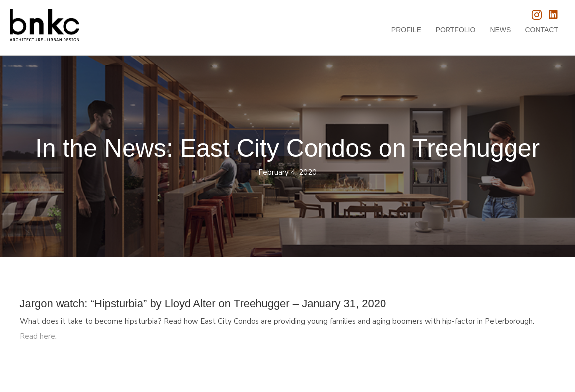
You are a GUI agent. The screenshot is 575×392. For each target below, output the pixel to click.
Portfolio (456, 30)
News (500, 30)
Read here (37, 336)
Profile (406, 30)
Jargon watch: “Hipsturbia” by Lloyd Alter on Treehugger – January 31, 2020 (203, 303)
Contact (542, 30)
